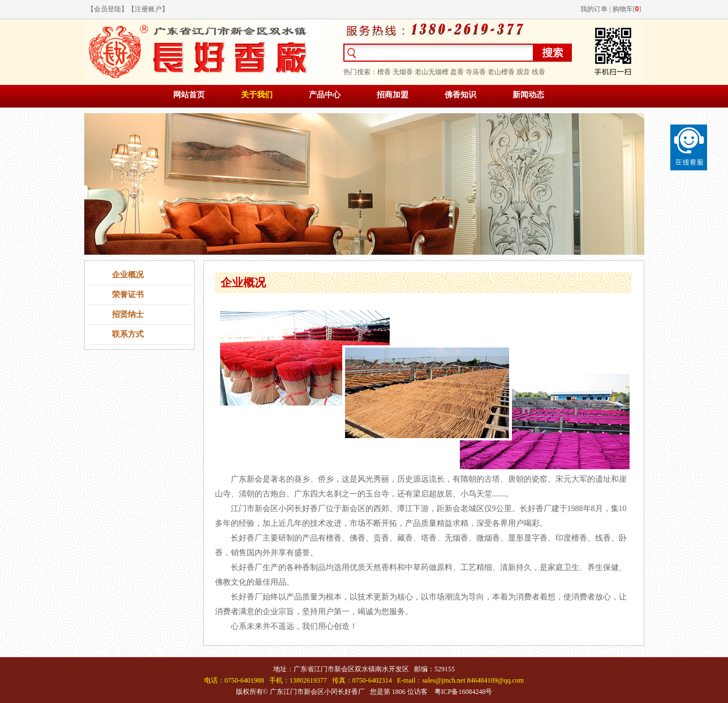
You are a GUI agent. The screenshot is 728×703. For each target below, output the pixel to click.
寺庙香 (476, 72)
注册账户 (148, 9)
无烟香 (403, 72)
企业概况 (128, 275)
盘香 (457, 72)
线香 (539, 72)
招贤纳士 (128, 314)
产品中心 (325, 95)
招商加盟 (393, 95)
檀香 (384, 72)
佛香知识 (460, 95)
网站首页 (189, 95)
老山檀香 (501, 72)
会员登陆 (107, 9)
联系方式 (128, 334)
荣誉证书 (128, 295)
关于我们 (257, 95)
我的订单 (594, 9)
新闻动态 (528, 95)
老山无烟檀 (432, 72)
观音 (523, 72)
